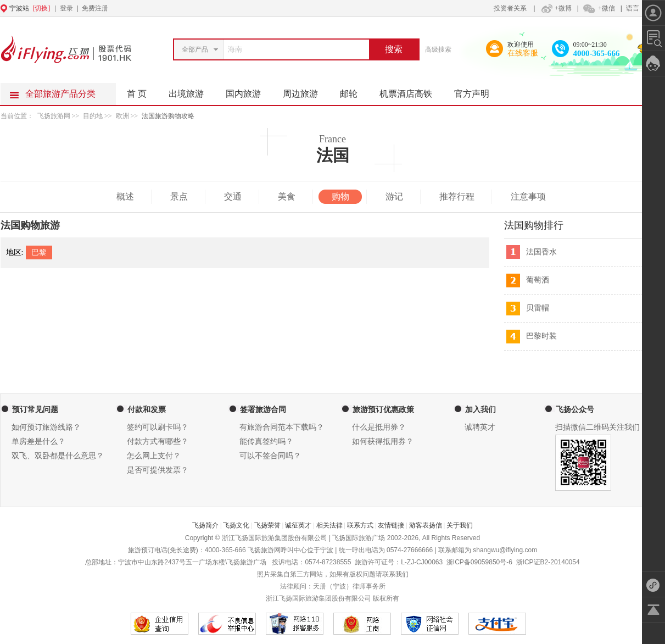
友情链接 (391, 525)
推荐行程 (457, 196)
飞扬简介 (205, 525)
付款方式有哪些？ (158, 442)
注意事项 (528, 196)
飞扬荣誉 (267, 525)
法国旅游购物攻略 (168, 116)
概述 (125, 196)
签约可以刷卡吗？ (158, 427)
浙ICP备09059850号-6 (479, 562)
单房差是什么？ (38, 442)
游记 (394, 196)
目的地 (94, 116)
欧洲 (122, 116)
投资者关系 (510, 8)
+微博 (555, 8)
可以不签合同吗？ (270, 456)
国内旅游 (249, 91)
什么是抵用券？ (379, 427)
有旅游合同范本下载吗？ (282, 427)
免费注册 (95, 8)
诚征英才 (298, 525)
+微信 (599, 8)
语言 (633, 8)
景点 (179, 196)
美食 (287, 196)
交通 (233, 196)
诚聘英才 (480, 427)
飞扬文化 (236, 525)
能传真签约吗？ (266, 442)
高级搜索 (438, 49)
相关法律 (329, 525)
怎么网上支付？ (154, 456)
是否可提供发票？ (158, 470)
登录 (66, 8)
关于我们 (460, 525)
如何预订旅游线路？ (46, 427)
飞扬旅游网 (54, 116)
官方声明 (477, 91)
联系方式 (360, 525)
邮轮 (354, 91)
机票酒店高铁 (411, 91)
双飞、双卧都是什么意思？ (58, 456)
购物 (340, 196)
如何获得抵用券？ (383, 442)
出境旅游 (192, 91)
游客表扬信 (426, 525)
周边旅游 (306, 91)
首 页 (137, 94)
